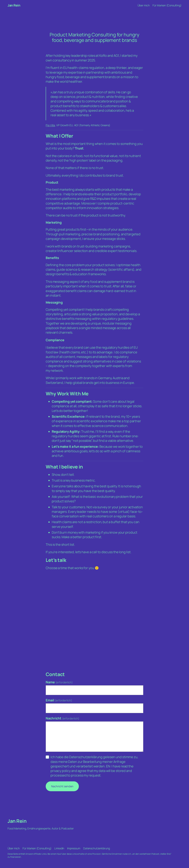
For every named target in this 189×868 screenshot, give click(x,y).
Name (59, 682)
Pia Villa (50, 125)
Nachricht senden (62, 786)
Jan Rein (14, 5)
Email (59, 700)
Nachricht (62, 718)
